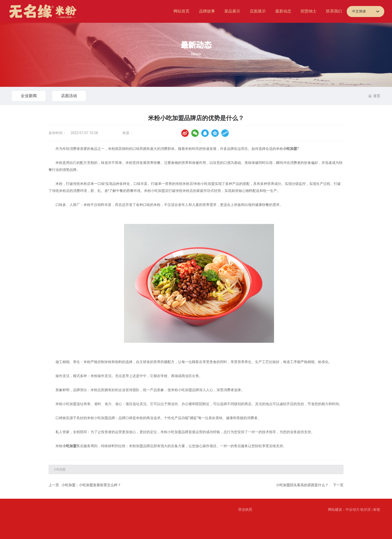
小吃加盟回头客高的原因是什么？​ (302, 485)
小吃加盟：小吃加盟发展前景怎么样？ (91, 485)
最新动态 (196, 45)
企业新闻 (29, 96)
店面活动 (69, 96)
